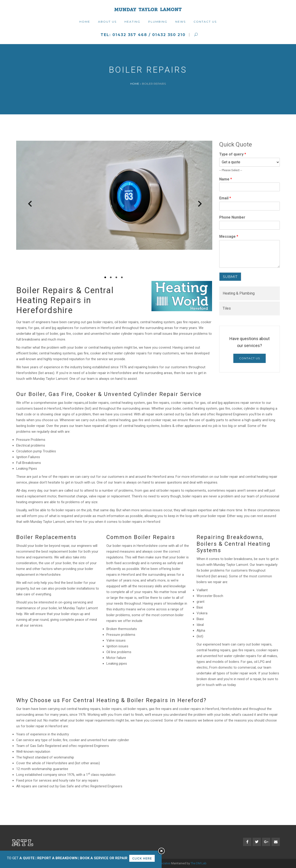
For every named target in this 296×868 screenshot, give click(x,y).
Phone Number (232, 217)
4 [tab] (123, 277)
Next (198, 205)
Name (226, 179)
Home (135, 84)
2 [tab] (111, 277)
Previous (28, 205)
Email (225, 198)
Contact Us (250, 358)
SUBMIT (230, 277)
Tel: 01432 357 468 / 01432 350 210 (143, 35)
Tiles (227, 308)
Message (229, 236)
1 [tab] (106, 277)
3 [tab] (117, 277)
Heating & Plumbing (239, 293)
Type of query (233, 154)
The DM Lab (199, 863)
